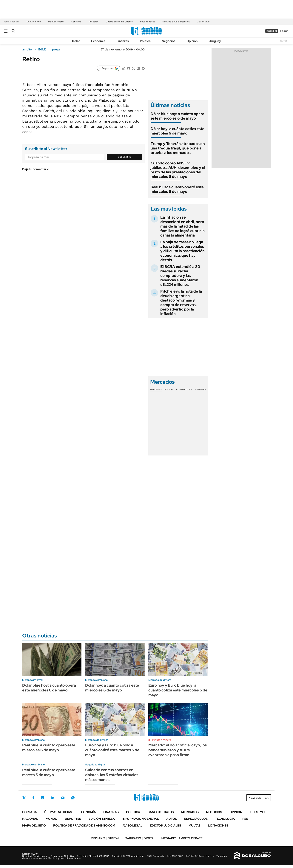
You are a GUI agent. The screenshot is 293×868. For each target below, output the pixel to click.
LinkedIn (53, 798)
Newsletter (284, 41)
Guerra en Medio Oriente (119, 22)
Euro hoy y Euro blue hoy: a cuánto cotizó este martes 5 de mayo (112, 750)
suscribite (272, 31)
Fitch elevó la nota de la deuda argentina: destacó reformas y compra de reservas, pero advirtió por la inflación (181, 302)
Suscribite (125, 157)
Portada (30, 812)
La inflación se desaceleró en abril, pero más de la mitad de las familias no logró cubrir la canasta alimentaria (182, 226)
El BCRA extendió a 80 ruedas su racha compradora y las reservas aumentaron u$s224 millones (180, 276)
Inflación (94, 22)
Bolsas (169, 389)
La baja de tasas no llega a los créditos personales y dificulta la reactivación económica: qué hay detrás (182, 251)
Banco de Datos (161, 812)
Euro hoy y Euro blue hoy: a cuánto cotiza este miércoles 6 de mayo (178, 690)
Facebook (33, 798)
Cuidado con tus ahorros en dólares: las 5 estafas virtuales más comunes (112, 775)
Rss (245, 819)
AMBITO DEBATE (182, 838)
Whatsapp (73, 798)
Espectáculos (196, 819)
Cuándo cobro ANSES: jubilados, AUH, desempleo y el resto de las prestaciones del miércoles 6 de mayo (178, 170)
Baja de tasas (148, 22)
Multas (195, 825)
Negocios (169, 41)
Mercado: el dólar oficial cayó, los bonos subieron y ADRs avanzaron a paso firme (178, 750)
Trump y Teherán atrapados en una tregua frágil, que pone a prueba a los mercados (178, 148)
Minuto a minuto (162, 740)
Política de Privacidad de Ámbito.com (84, 825)
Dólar (76, 41)
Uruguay (215, 41)
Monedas (156, 389)
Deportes (73, 819)
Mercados (190, 812)
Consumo (76, 22)
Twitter (24, 798)
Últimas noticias (58, 812)
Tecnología (225, 819)
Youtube (63, 798)
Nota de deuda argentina (176, 22)
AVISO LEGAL (132, 825)
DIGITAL (105, 838)
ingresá (284, 31)
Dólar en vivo (34, 22)
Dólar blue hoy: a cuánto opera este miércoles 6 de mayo (177, 116)
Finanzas (123, 41)
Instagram (43, 798)
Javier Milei (203, 22)
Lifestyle (258, 812)
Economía (98, 41)
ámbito (27, 50)
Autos (172, 819)
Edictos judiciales (165, 825)
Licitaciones (218, 825)
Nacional (30, 819)
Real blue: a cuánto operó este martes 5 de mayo (49, 772)
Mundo (51, 819)
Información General (141, 819)
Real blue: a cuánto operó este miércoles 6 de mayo (177, 189)
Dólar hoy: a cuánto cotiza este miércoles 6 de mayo (178, 131)
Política (145, 41)
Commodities (184, 389)
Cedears (200, 389)
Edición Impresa (102, 819)
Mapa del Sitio (34, 825)
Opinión (192, 41)
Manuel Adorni (56, 22)
